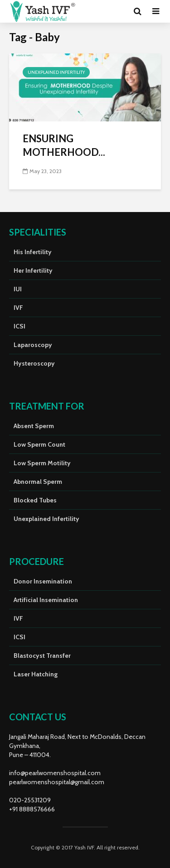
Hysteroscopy (34, 363)
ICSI (19, 326)
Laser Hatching (36, 674)
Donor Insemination (43, 581)
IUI (18, 289)
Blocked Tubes (35, 500)
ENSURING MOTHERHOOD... (64, 145)
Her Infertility (33, 270)
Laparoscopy (33, 345)
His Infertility (33, 252)
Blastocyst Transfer (42, 656)
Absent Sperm (34, 426)
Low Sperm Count (39, 444)
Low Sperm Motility (42, 463)
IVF (18, 308)
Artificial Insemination (46, 600)
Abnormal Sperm (38, 482)
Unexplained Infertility (56, 72)
